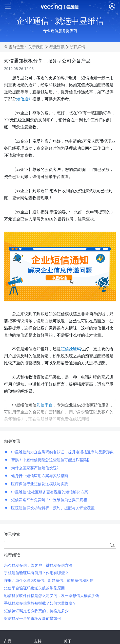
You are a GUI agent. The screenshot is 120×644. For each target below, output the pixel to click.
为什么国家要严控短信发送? (34, 468)
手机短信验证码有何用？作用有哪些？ (36, 573)
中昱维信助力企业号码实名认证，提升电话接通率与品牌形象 (62, 452)
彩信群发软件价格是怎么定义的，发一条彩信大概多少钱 (52, 596)
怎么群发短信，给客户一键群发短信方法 (38, 565)
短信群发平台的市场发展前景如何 (33, 618)
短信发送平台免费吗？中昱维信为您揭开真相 (49, 500)
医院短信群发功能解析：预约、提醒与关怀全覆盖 (52, 508)
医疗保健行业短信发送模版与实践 (39, 484)
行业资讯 (57, 47)
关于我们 (36, 47)
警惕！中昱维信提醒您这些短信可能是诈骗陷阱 (51, 460)
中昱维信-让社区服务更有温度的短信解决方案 (49, 492)
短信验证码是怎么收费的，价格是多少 (36, 611)
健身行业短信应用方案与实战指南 (39, 476)
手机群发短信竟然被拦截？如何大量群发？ (40, 603)
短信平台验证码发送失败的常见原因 (34, 588)
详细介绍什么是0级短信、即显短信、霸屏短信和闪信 (49, 581)
